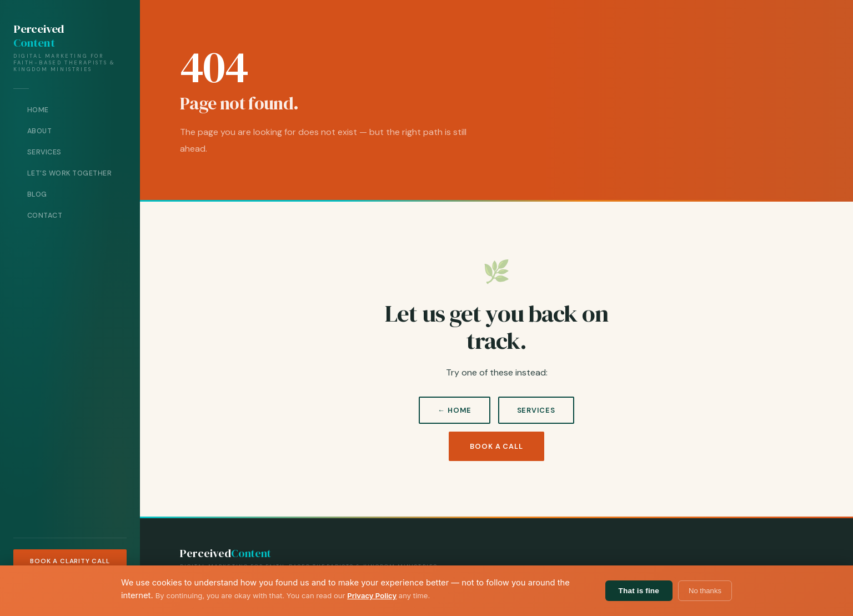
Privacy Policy (372, 595)
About (40, 131)
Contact (45, 216)
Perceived (39, 36)
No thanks (705, 591)
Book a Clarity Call (70, 561)
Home (38, 110)
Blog (37, 194)
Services (44, 152)
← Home (454, 410)
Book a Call (496, 446)
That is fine (639, 591)
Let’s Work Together (70, 173)
